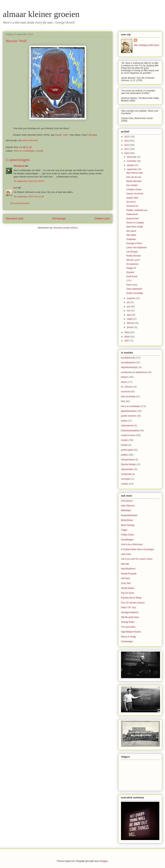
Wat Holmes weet (135, 173)
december (132, 157)
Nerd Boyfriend (128, 569)
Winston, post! (133, 260)
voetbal (124, 484)
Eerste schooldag (135, 293)
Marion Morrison (134, 181)
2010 (127, 153)
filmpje (93, 135)
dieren (124, 382)
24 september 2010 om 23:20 (29, 181)
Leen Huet (126, 554)
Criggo (124, 530)
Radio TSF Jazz (129, 607)
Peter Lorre (132, 285)
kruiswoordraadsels (130, 431)
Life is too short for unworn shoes (137, 559)
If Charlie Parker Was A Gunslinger (137, 549)
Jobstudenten (127, 426)
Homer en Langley (135, 223)
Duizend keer (133, 219)
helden (124, 421)
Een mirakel (132, 185)
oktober (131, 165)
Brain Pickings (128, 525)
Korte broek (132, 276)
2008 (127, 337)
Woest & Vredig (128, 637)
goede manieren (129, 416)
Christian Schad (134, 190)
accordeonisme (128, 363)
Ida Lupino (131, 231)
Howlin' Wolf (61, 135)
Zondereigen (127, 641)
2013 (127, 141)
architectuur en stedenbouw (134, 372)
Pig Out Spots (128, 593)
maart (130, 319)
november (132, 161)
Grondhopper (127, 540)
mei (129, 311)
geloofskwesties (129, 411)
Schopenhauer (128, 460)
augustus (131, 298)
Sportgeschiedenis (130, 612)
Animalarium (127, 501)
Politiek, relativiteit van (137, 210)
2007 (127, 341)
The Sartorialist (128, 627)
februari (131, 323)
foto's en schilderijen (24, 151)
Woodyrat (19, 166)
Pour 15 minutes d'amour (133, 603)
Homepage (59, 218)
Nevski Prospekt (129, 574)
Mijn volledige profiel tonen (147, 45)
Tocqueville (126, 474)
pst (15, 188)
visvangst (125, 479)
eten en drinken (128, 397)
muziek (39, 151)
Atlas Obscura (128, 506)
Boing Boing (127, 520)
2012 (127, 145)
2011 (127, 149)
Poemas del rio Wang (131, 598)
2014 (127, 137)
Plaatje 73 (131, 268)
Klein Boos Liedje (135, 227)
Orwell (124, 445)
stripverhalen (127, 469)
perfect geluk (127, 450)
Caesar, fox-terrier (135, 194)
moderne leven (128, 435)
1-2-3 (129, 281)
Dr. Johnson (127, 387)
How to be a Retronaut (132, 544)
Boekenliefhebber (129, 515)
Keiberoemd (132, 214)
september (132, 169)
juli (128, 302)
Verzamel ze (132, 206)
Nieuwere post (15, 218)
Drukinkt (130, 272)
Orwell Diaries (128, 588)
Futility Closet (127, 535)
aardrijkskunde (128, 358)
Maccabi (125, 564)
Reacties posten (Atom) (66, 228)
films (123, 401)
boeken (124, 377)
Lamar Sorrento (30, 140)
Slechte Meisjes (128, 464)
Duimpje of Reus (134, 243)
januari (130, 327)
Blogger (104, 861)
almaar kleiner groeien (41, 14)
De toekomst (132, 264)
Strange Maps (128, 622)
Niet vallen (131, 235)
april (129, 315)
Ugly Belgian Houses (131, 632)
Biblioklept (126, 510)
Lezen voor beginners (137, 247)
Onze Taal (126, 583)
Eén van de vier (134, 177)
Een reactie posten (20, 203)
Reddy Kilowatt (133, 256)
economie (126, 392)
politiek (124, 455)
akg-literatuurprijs (129, 367)
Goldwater (131, 239)
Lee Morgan (132, 252)
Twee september (134, 289)
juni (129, 307)
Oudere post (102, 218)
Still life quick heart (130, 617)
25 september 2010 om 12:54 (29, 196)
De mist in (131, 202)
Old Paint (125, 578)
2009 (127, 332)
